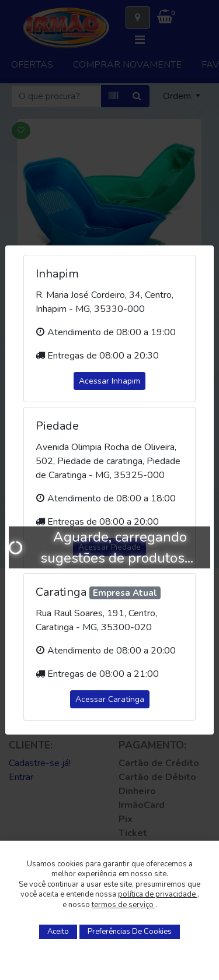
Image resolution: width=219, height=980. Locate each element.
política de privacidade (158, 894)
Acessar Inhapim (109, 381)
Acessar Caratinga (110, 699)
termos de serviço (124, 905)
